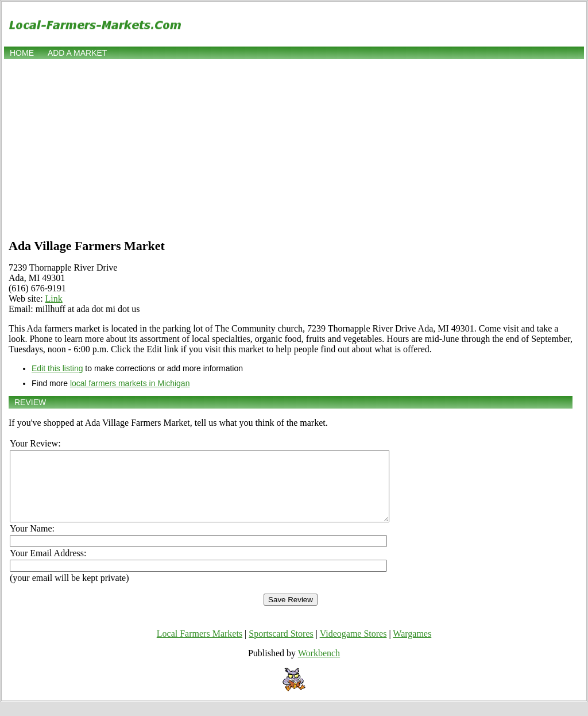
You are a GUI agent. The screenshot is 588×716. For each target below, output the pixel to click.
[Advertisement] (294, 148)
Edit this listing (57, 368)
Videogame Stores (353, 647)
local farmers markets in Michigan (130, 383)
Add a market (77, 53)
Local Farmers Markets (200, 647)
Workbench (319, 667)
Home (22, 53)
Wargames (412, 647)
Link (54, 299)
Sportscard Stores (281, 647)
